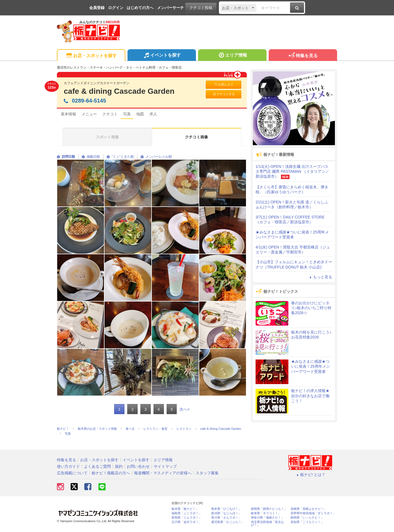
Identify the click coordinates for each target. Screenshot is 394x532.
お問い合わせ (138, 466)
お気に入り (224, 85)
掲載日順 (91, 157)
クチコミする (224, 94)
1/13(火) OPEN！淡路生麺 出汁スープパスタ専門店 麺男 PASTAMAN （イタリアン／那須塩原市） (292, 171)
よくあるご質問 (97, 466)
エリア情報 (232, 56)
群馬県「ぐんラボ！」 (187, 518)
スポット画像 (107, 137)
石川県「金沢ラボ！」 (187, 522)
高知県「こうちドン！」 (307, 522)
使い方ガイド (68, 466)
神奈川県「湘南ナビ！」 (267, 518)
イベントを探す (162, 56)
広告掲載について (72, 473)
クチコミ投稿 (201, 8)
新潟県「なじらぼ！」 (226, 513)
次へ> (184, 409)
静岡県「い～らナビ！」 (307, 518)
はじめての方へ (140, 8)
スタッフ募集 (207, 473)
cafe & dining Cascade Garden (119, 91)
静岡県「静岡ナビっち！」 (269, 509)
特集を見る (303, 56)
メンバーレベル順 (156, 157)
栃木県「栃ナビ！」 (185, 509)
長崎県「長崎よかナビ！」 (309, 509)
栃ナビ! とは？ (310, 475)
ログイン (116, 8)
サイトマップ (165, 466)
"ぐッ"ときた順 (120, 157)
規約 (119, 466)
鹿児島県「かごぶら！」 (228, 522)
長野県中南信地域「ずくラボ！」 (313, 513)
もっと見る (320, 277)
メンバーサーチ (170, 8)
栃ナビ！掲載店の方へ (111, 473)
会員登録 (97, 8)
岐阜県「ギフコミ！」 (266, 513)
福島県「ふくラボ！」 (187, 513)
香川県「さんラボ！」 (226, 518)
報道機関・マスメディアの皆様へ (163, 473)
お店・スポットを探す (91, 56)
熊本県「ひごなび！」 (226, 509)
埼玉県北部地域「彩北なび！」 (267, 524)
